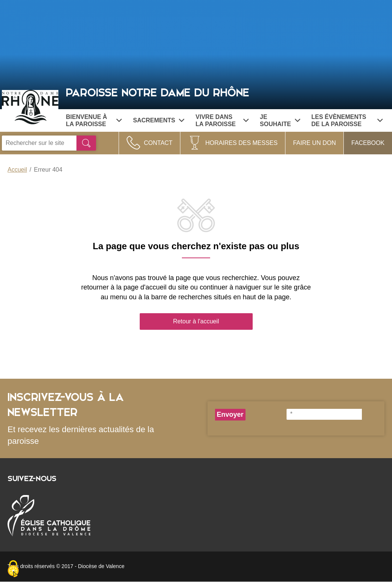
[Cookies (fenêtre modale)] (13, 569)
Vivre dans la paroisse (222, 120)
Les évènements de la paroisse (347, 120)
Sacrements (159, 120)
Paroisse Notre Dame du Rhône (158, 93)
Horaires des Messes (241, 143)
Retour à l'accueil (196, 321)
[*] (324, 414)
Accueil (17, 170)
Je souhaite (280, 120)
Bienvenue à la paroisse (94, 120)
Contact (158, 143)
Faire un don (314, 143)
